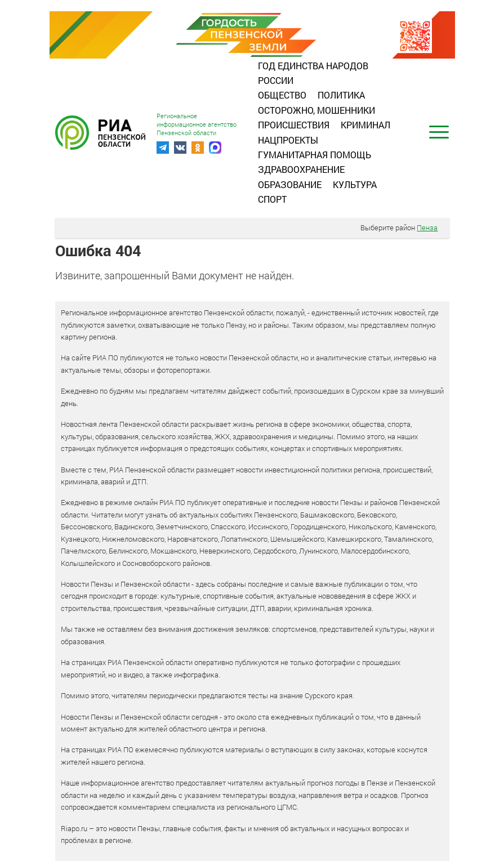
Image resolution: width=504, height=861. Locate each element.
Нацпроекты (288, 140)
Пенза (427, 227)
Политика (341, 95)
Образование (290, 184)
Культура (355, 184)
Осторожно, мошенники (316, 110)
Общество (282, 95)
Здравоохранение (301, 169)
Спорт (272, 199)
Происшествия (294, 125)
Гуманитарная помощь (315, 155)
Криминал (365, 125)
